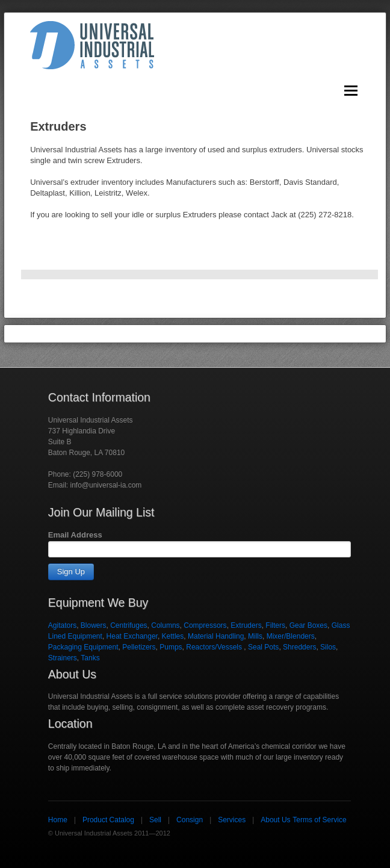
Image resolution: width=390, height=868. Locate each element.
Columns (165, 625)
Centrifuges (128, 625)
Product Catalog (108, 820)
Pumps (171, 647)
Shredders (299, 647)
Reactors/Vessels (215, 647)
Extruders (246, 625)
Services (232, 820)
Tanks (90, 658)
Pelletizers (139, 647)
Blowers (94, 625)
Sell (155, 820)
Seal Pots (263, 647)
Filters (275, 625)
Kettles (173, 636)
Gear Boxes (308, 625)
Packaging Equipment (83, 647)
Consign (190, 820)
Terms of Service (319, 820)
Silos (328, 647)
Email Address (75, 535)
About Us (275, 820)
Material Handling (216, 636)
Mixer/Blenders (291, 636)
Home (58, 820)
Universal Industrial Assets (92, 45)
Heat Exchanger (132, 636)
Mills (255, 636)
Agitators (62, 625)
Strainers (63, 658)
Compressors (205, 625)
